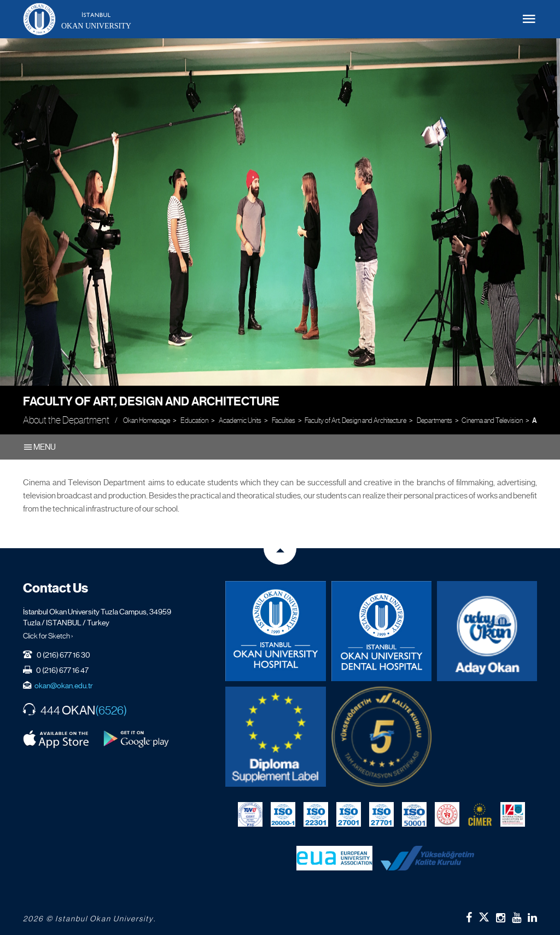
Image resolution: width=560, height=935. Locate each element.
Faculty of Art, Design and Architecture (151, 401)
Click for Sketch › (48, 636)
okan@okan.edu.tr (64, 686)
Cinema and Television (492, 420)
